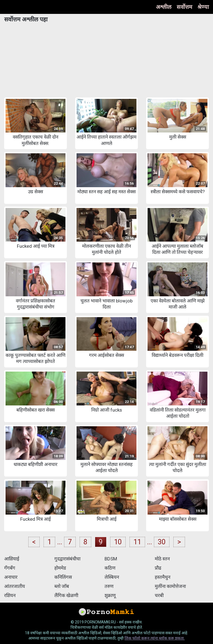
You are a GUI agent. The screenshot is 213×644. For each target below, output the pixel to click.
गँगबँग (10, 568)
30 (162, 542)
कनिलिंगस (63, 577)
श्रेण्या (203, 7)
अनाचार (11, 577)
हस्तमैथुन (163, 577)
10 (118, 542)
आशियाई (12, 559)
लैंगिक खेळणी (66, 595)
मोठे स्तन (162, 559)
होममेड (60, 568)
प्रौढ (158, 568)
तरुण (109, 586)
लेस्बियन (112, 577)
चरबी (159, 595)
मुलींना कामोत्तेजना (170, 586)
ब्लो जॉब (62, 586)
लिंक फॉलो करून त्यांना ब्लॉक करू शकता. (155, 638)
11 (137, 542)
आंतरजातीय (15, 586)
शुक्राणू (110, 595)
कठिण (110, 568)
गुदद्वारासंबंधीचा (67, 559)
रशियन (10, 595)
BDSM (111, 559)
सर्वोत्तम (184, 7)
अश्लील (164, 7)
